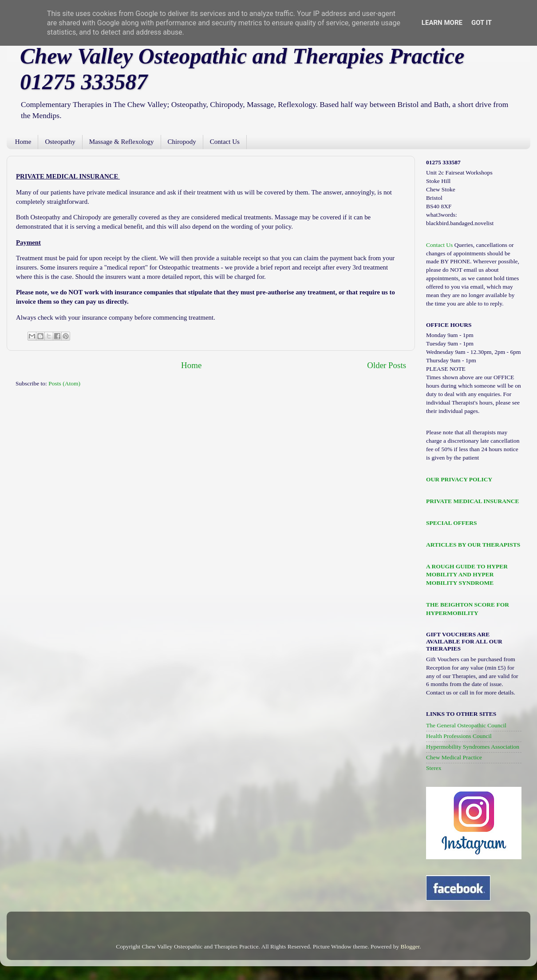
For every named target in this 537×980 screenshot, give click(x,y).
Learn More (442, 23)
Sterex (434, 768)
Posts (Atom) (64, 383)
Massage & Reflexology (122, 142)
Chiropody (182, 142)
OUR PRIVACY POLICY (459, 479)
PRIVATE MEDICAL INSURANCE (473, 501)
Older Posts (387, 365)
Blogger (410, 946)
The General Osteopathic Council (466, 725)
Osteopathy (60, 142)
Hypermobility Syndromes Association (473, 747)
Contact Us (225, 142)
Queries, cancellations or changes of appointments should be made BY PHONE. (470, 253)
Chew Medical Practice (454, 757)
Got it (482, 23)
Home (23, 142)
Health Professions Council (459, 736)
